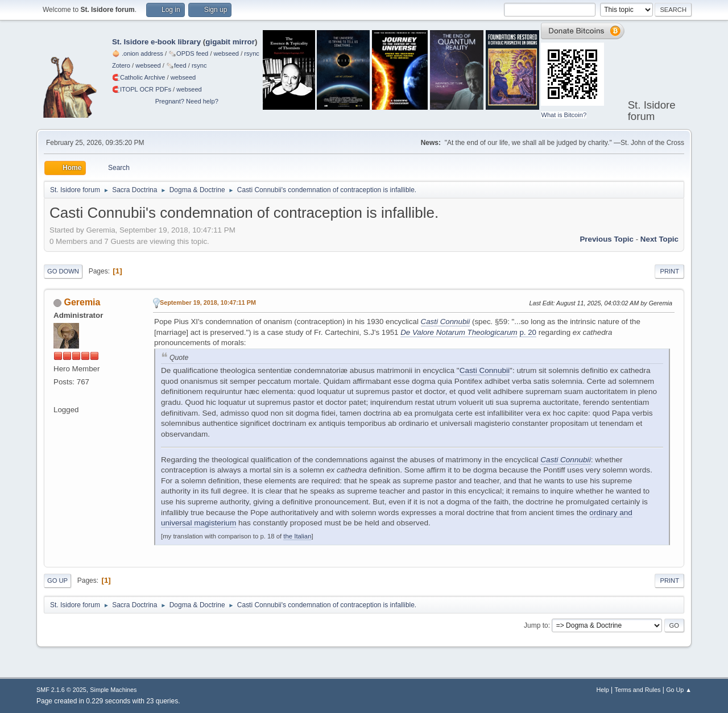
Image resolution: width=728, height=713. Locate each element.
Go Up (57, 581)
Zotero (121, 65)
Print (669, 271)
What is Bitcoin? (564, 115)
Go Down (63, 271)
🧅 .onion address (138, 53)
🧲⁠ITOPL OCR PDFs (142, 89)
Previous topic (607, 239)
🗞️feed (176, 65)
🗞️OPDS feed (188, 53)
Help (603, 690)
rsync (252, 53)
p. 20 (528, 332)
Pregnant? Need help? (187, 101)
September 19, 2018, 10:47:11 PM (208, 302)
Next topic (659, 239)
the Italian (297, 536)
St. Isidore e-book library (156, 42)
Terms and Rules (638, 690)
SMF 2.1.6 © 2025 (61, 690)
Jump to (536, 625)
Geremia (82, 302)
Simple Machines (113, 690)
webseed (226, 53)
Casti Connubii (485, 370)
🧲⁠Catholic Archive (139, 77)
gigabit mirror (230, 42)
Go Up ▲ (679, 690)
